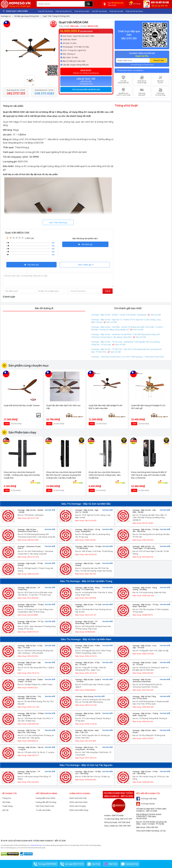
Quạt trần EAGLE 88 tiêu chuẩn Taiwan (22, 405)
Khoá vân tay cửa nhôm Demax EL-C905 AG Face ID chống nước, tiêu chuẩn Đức (105, 475)
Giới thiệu (6, 802)
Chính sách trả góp (78, 806)
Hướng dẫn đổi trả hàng (46, 802)
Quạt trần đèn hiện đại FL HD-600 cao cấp (63, 407)
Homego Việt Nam (147, 798)
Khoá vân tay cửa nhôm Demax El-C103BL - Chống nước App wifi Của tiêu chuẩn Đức (22, 475)
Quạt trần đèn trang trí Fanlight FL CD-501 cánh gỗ (149, 407)
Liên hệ (5, 810)
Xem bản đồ (50, 510)
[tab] (86, 89)
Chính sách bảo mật (78, 798)
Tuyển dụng (7, 806)
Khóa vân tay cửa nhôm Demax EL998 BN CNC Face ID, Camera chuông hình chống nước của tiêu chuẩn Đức (64, 475)
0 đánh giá (29, 238)
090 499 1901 (125, 826)
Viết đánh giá (85, 244)
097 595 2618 (124, 822)
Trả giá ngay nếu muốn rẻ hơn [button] (86, 89)
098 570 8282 (118, 815)
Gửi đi (108, 291)
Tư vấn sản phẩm (43, 810)
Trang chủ (7, 798)
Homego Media (145, 804)
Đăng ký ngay (159, 60)
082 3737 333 (126, 819)
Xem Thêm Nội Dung (58, 223)
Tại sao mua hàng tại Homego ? (130, 70)
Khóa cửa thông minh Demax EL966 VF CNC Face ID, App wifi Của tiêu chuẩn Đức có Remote (149, 475)
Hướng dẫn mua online (46, 798)
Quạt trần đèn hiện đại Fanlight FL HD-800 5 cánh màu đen (106, 407)
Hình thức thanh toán (45, 806)
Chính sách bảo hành (78, 802)
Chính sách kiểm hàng (79, 810)
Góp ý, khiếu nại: (111, 826)
